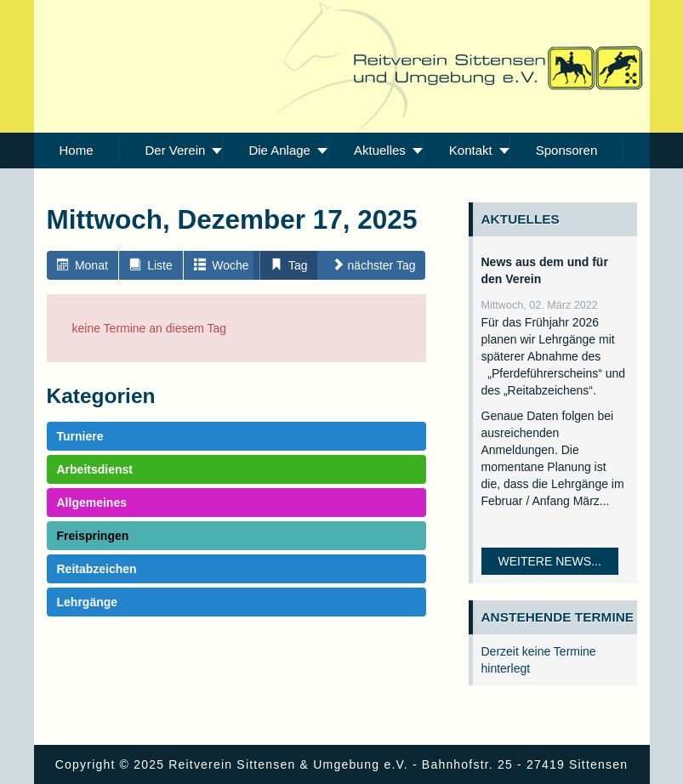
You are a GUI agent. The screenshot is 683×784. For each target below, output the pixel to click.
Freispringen (93, 536)
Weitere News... (550, 561)
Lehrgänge (88, 602)
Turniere (80, 436)
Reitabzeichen (97, 569)
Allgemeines (92, 503)
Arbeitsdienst (95, 469)
